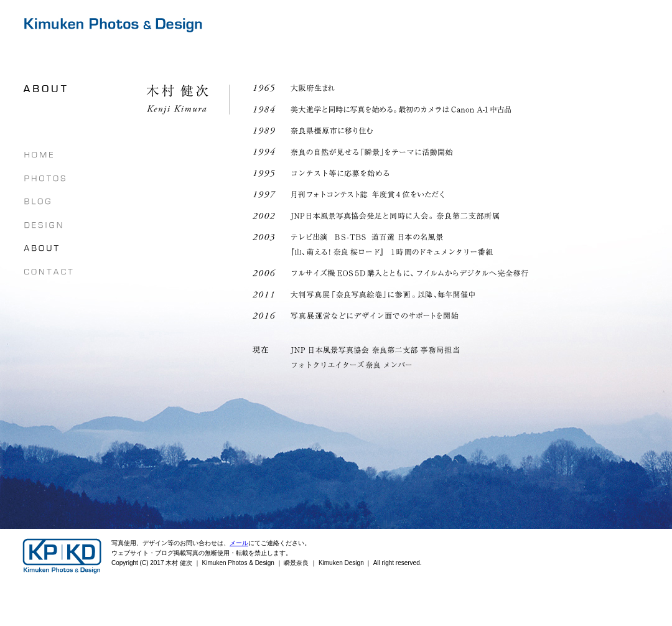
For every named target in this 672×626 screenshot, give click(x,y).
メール (239, 543)
